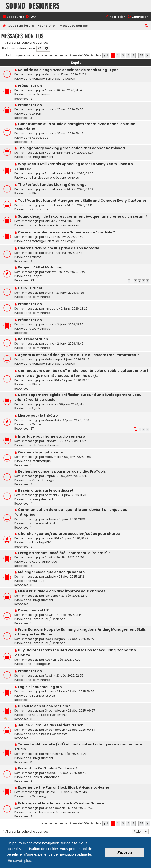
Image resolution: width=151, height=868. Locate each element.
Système (38, 408)
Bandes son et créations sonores (55, 178)
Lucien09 (51, 792)
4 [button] (128, 55)
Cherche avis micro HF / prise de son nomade (59, 248)
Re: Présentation (33, 339)
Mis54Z (50, 221)
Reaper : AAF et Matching (40, 267)
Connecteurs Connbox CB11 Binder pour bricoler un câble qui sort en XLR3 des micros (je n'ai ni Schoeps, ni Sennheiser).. (81, 373)
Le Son (36, 114)
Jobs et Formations (46, 777)
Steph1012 (52, 476)
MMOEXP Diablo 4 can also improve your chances (62, 591)
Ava (48, 660)
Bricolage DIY (41, 542)
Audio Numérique (44, 562)
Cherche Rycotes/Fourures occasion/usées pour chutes (69, 534)
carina (50, 109)
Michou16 (51, 754)
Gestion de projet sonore (41, 452)
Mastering (39, 796)
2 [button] (118, 55)
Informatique (41, 461)
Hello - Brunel (30, 288)
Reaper (37, 276)
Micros (37, 257)
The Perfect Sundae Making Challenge (52, 185)
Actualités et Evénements (50, 715)
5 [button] (133, 55)
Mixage (37, 193)
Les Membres (41, 94)
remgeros (52, 596)
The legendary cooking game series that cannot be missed (71, 148)
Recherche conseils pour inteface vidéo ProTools (62, 471)
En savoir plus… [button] (21, 861)
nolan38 (51, 773)
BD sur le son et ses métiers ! (44, 706)
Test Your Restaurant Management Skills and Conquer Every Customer (82, 201)
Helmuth (51, 441)
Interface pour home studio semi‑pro (52, 436)
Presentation (30, 105)
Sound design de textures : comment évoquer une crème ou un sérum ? (83, 216)
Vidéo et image (43, 480)
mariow (50, 272)
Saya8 (50, 237)
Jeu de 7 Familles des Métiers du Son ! (52, 725)
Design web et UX (33, 610)
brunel (49, 253)
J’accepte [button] (125, 852)
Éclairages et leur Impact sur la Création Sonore (61, 803)
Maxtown (51, 74)
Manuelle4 (52, 420)
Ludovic (50, 519)
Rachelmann (54, 153)
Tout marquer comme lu (21, 55)
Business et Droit (43, 523)
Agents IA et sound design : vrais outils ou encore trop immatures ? (78, 355)
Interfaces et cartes (46, 445)
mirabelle (51, 309)
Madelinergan (55, 639)
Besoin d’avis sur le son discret (46, 490)
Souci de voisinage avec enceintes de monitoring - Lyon (68, 70)
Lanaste (50, 404)
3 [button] (123, 55)
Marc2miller (53, 457)
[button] (106, 56)
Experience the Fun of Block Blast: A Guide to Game (64, 787)
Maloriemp (52, 359)
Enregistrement (42, 157)
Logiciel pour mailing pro (40, 687)
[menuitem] (30, 17)
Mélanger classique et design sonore (51, 572)
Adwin (49, 90)
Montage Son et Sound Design (53, 79)
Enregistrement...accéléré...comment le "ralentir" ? (64, 553)
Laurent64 (52, 380)
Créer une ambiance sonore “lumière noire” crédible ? (67, 232)
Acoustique (40, 138)
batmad (51, 495)
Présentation (30, 86)
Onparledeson (55, 711)
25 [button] (141, 55)
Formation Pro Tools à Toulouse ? (48, 768)
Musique (38, 581)
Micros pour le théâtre (38, 416)
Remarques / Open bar (48, 619)
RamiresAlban (55, 691)
